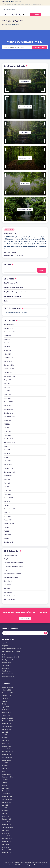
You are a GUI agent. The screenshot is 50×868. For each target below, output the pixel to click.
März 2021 (7, 461)
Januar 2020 (8, 502)
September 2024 (10, 332)
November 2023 (9, 369)
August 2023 (8, 380)
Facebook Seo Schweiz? (12, 296)
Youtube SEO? (25, 132)
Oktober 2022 (9, 413)
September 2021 (9, 443)
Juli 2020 (7, 479)
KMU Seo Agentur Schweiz (13, 574)
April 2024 (7, 350)
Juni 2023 (7, 387)
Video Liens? (25, 184)
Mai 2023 (7, 391)
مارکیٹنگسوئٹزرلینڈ (11, 233)
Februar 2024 (8, 358)
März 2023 (7, 398)
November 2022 (9, 409)
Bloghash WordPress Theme (37, 865)
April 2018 (7, 531)
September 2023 (10, 376)
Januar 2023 (8, 406)
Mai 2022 (7, 428)
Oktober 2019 (8, 505)
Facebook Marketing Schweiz (14, 563)
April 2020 (7, 491)
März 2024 (7, 354)
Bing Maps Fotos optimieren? (14, 287)
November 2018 (9, 524)
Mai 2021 (7, 454)
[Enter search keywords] (25, 47)
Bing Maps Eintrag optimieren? (15, 292)
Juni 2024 (7, 343)
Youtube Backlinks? (25, 107)
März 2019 (7, 516)
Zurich (6, 301)
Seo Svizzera (8, 592)
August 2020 (8, 476)
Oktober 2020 (9, 468)
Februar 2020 (8, 498)
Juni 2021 (7, 450)
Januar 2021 (8, 465)
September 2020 (10, 472)
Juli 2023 (7, 384)
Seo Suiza (7, 589)
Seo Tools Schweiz (10, 600)
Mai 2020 (7, 487)
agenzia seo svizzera (11, 555)
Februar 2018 (8, 538)
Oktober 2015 (8, 542)
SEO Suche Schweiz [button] (39, 47)
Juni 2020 (7, 483)
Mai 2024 (7, 347)
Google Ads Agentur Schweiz (13, 566)
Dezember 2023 (9, 365)
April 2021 (7, 457)
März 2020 (7, 494)
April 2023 (7, 395)
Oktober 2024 (9, 328)
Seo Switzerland (9, 596)
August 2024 (8, 336)
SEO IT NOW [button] (25, 618)
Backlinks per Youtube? (25, 209)
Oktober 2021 (8, 439)
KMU (5, 570)
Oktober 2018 (8, 527)
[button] (36, 15)
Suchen (8, 265)
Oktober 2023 (9, 373)
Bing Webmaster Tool (11, 283)
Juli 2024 (7, 339)
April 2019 (7, 513)
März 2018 (7, 535)
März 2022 (7, 435)
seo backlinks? (25, 81)
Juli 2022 (7, 424)
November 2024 (9, 325)
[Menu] (44, 15)
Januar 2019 (8, 520)
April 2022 (7, 432)
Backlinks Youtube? (25, 158)
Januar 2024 (8, 361)
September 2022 (10, 417)
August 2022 (8, 420)
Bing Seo (7, 559)
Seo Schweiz (9, 230)
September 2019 (9, 509)
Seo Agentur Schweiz (11, 577)
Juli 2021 (7, 446)
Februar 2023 (8, 402)
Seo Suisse (7, 585)
